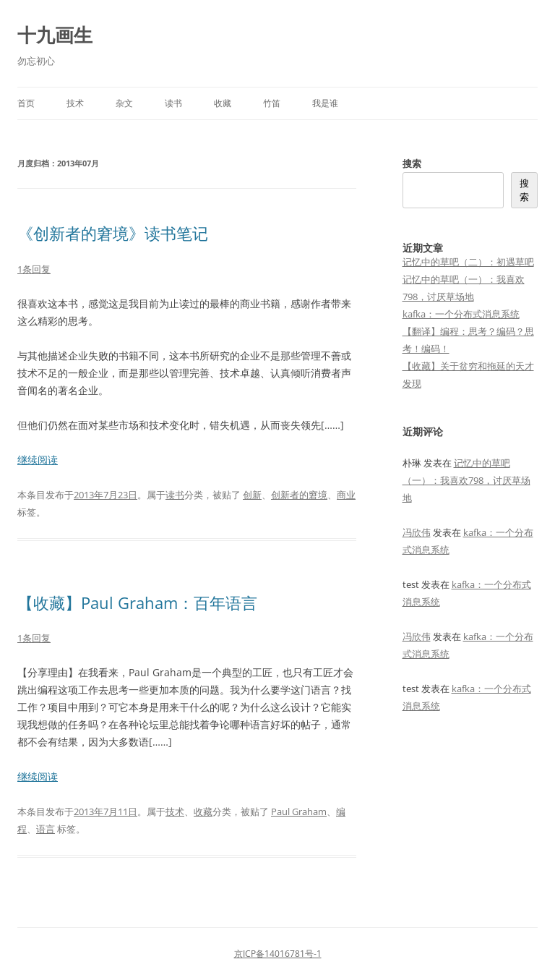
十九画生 (55, 35)
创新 (252, 495)
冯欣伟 (417, 532)
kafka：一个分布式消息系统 (461, 314)
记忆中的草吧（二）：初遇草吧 (468, 262)
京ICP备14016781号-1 (278, 954)
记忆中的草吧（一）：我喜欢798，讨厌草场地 (466, 480)
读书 (173, 103)
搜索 (412, 163)
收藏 (223, 103)
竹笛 (272, 103)
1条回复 (34, 269)
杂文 (124, 103)
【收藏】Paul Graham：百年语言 (137, 602)
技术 (75, 103)
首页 (26, 103)
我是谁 (325, 103)
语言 (46, 829)
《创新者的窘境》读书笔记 (113, 233)
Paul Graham (299, 811)
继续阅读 (38, 460)
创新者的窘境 (299, 495)
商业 (346, 495)
